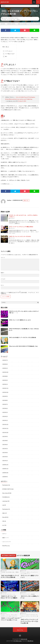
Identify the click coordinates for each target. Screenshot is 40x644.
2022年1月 (5, 420)
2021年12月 (5, 424)
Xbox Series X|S (6, 493)
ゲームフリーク (34, 572)
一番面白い (18, 19)
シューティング (5, 594)
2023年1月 (5, 384)
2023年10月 (5, 372)
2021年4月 (5, 453)
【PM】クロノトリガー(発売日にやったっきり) (20, 320)
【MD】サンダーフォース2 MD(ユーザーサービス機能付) (9, 597)
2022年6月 (5, 408)
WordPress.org (6, 546)
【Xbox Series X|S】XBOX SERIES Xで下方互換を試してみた (23, 346)
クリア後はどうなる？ (9, 54)
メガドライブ (14, 616)
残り (5, 56)
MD (10, 616)
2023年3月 (5, 380)
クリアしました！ (8, 51)
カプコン (28, 616)
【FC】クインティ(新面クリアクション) (29, 576)
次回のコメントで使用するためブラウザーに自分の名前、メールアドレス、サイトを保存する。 (20, 293)
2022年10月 (5, 392)
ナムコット (24, 572)
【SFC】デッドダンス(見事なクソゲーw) (30, 597)
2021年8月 (5, 441)
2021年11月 (5, 428)
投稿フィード (5, 538)
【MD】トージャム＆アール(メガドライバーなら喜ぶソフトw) (10, 619)
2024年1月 (5, 368)
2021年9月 (5, 436)
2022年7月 (5, 404)
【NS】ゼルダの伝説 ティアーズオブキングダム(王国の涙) (22, 337)
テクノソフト (12, 594)
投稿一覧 (26, 200)
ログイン (4, 534)
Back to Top (20, 630)
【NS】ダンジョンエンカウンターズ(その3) (20, 236)
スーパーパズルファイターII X (28, 615)
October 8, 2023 (22, 101)
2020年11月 (5, 469)
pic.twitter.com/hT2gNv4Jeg (25, 99)
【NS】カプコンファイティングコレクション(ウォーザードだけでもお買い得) (29, 621)
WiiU (4, 513)
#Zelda (7, 99)
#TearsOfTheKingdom (29, 97)
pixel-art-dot (24, 639)
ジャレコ (24, 594)
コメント (3, 257)
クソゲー (28, 594)
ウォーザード (33, 616)
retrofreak (5, 501)
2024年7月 (5, 360)
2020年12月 (5, 465)
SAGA (3, 615)
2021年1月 (5, 461)
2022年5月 (5, 412)
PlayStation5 (5, 485)
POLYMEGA (5, 497)
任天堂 (5, 19)
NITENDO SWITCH (14, 18)
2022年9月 (5, 396)
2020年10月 (5, 473)
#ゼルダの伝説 (20, 97)
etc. (3, 525)
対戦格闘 (33, 594)
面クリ (29, 572)
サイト (2, 285)
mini (3, 505)
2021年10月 (5, 433)
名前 (2, 273)
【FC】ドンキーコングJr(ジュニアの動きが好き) (21, 227)
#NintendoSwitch (13, 99)
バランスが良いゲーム (25, 574)
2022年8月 (5, 400)
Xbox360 (5, 517)
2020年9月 (5, 477)
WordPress (31, 641)
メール (3, 279)
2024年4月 (5, 364)
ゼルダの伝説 (10, 19)
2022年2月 (5, 416)
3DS (3, 521)
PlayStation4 (5, 509)
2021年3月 (5, 457)
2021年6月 (5, 445)
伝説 (14, 19)
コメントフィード (7, 542)
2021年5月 (5, 449)
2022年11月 (5, 388)
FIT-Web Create (18, 641)
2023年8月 (5, 376)
